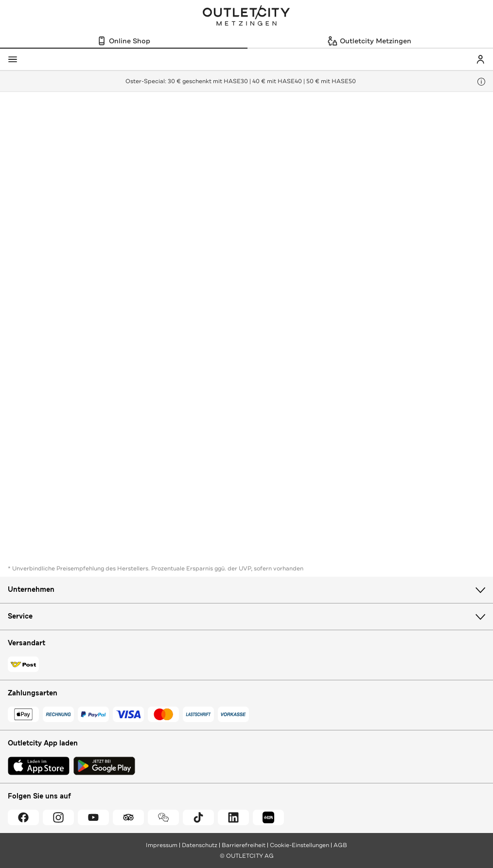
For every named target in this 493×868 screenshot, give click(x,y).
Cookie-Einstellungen (299, 845)
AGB (340, 845)
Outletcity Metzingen (246, 17)
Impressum (162, 845)
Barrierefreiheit (244, 845)
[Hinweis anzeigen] (481, 82)
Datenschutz (200, 845)
